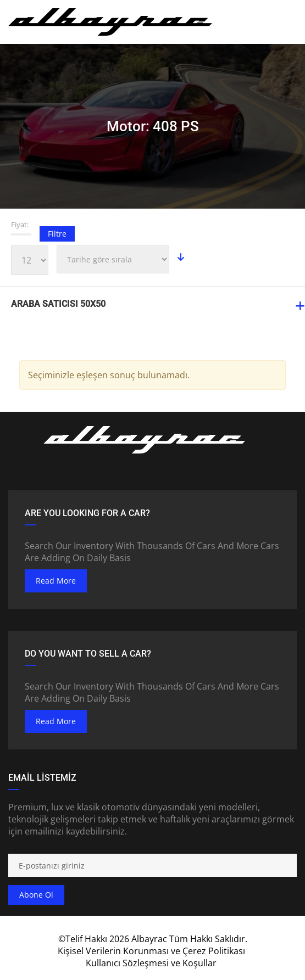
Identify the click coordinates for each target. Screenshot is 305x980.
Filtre (57, 234)
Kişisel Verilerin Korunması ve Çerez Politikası (151, 951)
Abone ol (36, 895)
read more (56, 581)
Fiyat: (20, 225)
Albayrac (149, 939)
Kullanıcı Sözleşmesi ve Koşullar (151, 963)
